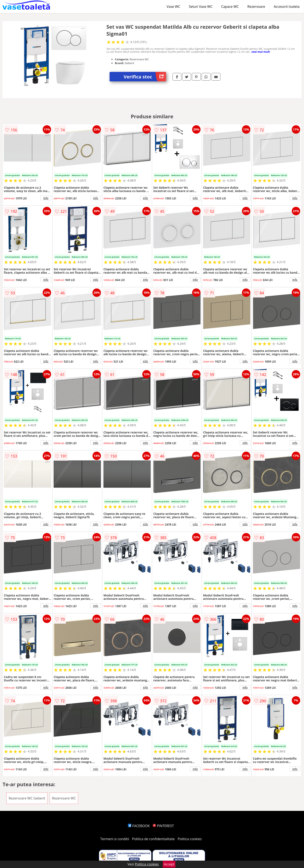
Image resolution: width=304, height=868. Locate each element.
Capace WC (230, 7)
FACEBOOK (139, 826)
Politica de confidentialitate (153, 839)
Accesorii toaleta (287, 7)
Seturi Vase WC (201, 7)
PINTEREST (163, 826)
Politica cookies (190, 839)
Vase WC (173, 7)
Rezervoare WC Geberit (27, 798)
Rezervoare (256, 7)
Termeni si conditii (115, 839)
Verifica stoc (145, 77)
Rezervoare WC (64, 798)
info (46, 198)
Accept (169, 864)
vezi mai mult (261, 52)
